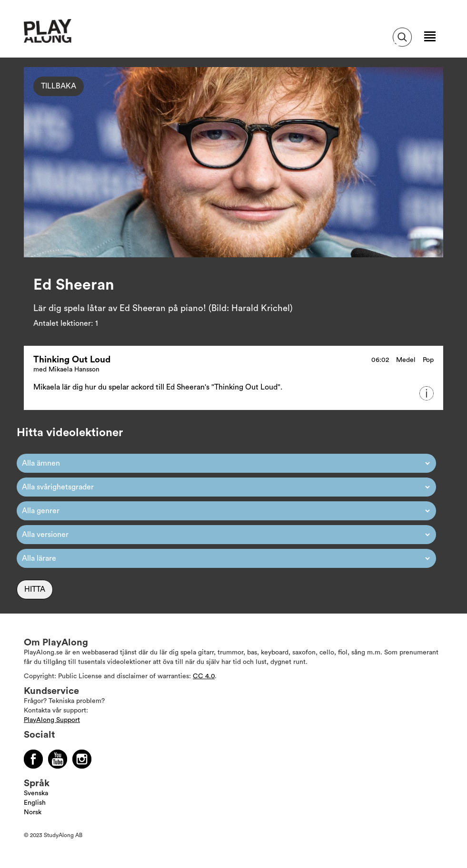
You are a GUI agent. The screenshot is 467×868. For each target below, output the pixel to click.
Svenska (36, 793)
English (35, 803)
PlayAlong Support (52, 720)
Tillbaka (59, 86)
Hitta (35, 589)
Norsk (33, 812)
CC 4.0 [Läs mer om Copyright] (204, 676)
